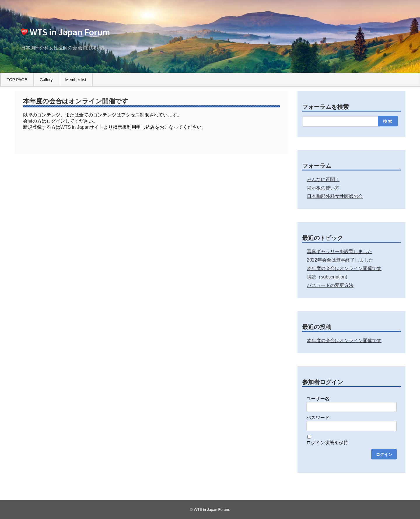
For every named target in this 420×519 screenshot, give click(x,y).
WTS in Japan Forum (70, 32)
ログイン (384, 454)
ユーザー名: (318, 399)
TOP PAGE (17, 80)
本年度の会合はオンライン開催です (344, 268)
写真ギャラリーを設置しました (339, 251)
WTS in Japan (75, 127)
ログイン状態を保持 (327, 443)
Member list (76, 80)
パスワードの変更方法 (330, 285)
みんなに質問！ (323, 179)
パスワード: (318, 418)
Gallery (46, 80)
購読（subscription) (327, 277)
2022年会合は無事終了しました (340, 260)
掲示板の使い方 (323, 188)
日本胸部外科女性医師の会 (335, 196)
